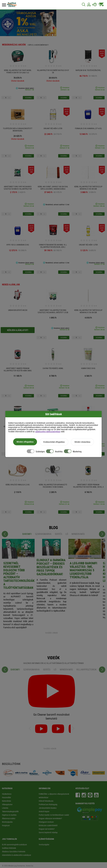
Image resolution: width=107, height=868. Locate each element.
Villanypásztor (7, 804)
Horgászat (6, 825)
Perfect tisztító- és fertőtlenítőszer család (54, 815)
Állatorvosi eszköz (9, 818)
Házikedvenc (7, 794)
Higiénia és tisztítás (9, 815)
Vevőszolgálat (44, 845)
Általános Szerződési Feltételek (14, 852)
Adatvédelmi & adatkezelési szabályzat (16, 855)
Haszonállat (6, 797)
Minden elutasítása (82, 443)
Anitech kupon (44, 811)
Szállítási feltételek (9, 848)
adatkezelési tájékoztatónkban (48, 432)
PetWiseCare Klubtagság (48, 804)
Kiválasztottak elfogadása (54, 443)
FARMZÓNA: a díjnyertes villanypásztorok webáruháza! (54, 796)
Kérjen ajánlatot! (18, 330)
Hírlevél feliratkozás (46, 801)
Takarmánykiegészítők (10, 811)
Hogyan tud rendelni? (47, 829)
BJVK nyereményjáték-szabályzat (14, 845)
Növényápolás (7, 822)
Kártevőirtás (7, 801)
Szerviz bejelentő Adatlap (48, 832)
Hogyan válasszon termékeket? (50, 818)
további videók (50, 748)
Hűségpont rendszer (46, 822)
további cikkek (51, 633)
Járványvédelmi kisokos (48, 808)
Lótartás (5, 808)
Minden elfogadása (25, 442)
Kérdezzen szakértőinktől (48, 825)
